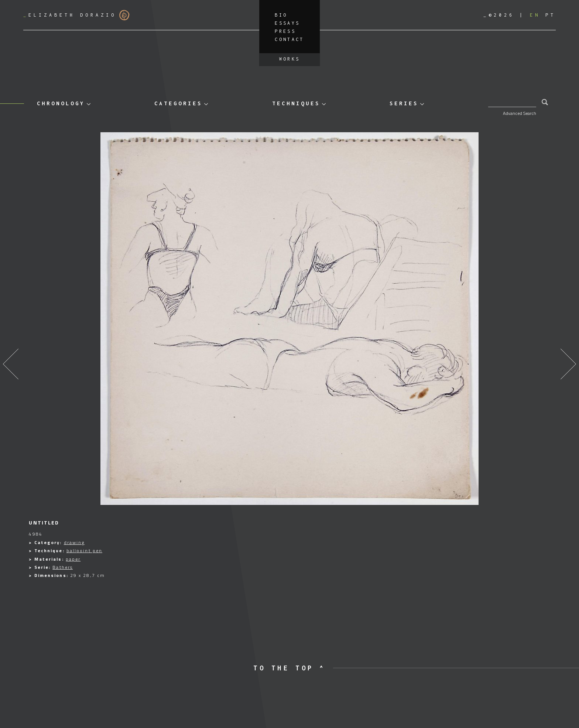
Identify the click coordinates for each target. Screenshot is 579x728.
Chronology (61, 103)
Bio (281, 15)
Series (404, 103)
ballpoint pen (84, 551)
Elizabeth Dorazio (76, 15)
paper (73, 559)
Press (285, 31)
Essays (287, 23)
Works (290, 59)
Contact (289, 39)
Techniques (296, 103)
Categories (178, 103)
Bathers (63, 567)
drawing (74, 542)
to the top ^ (289, 668)
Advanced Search (520, 113)
